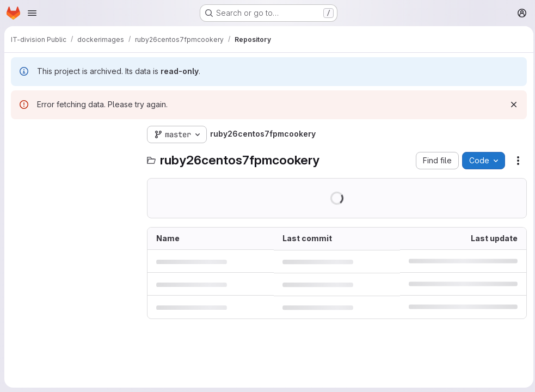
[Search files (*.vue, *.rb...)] (73, 156)
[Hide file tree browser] (20, 134)
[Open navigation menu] (32, 13)
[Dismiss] (511, 105)
